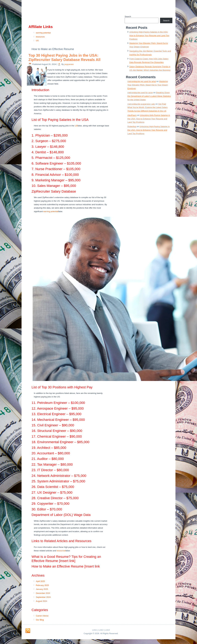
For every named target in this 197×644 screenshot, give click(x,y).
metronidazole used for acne (140, 93)
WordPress (89, 642)
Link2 (101, 630)
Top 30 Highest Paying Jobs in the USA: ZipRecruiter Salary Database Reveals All (64, 58)
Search (128, 17)
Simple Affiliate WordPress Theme (108, 642)
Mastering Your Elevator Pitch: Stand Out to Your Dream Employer (148, 85)
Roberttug (132, 126)
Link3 (107, 630)
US (37, 41)
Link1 (95, 630)
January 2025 (42, 589)
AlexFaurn (132, 115)
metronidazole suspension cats (141, 104)
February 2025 (42, 585)
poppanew (69, 64)
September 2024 (43, 597)
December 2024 (43, 593)
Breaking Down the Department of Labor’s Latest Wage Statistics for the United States (149, 96)
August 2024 (41, 601)
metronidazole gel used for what (142, 81)
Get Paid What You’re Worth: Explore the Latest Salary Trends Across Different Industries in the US (148, 108)
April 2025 (40, 581)
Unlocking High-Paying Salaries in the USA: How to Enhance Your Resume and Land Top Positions (149, 35)
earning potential (43, 33)
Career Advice (42, 616)
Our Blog (40, 620)
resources (40, 37)
